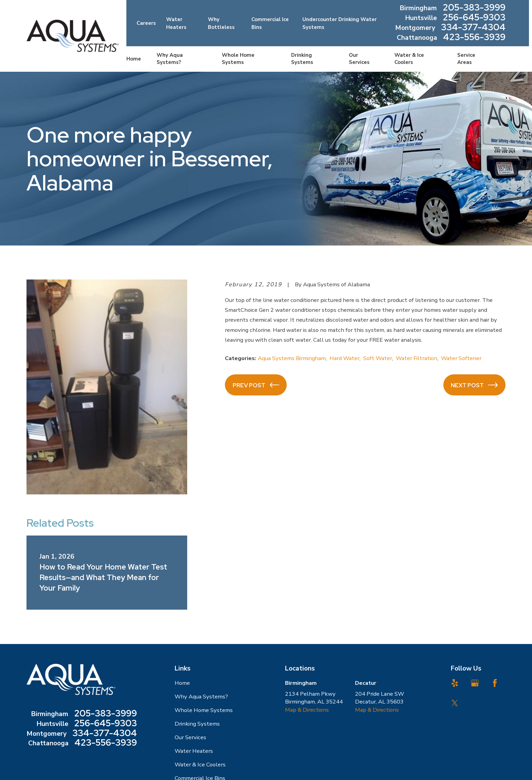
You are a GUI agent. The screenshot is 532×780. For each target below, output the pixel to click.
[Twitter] (455, 703)
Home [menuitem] (134, 59)
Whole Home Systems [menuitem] (238, 59)
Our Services (190, 737)
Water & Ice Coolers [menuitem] (409, 59)
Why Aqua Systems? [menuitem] (170, 59)
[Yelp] (455, 683)
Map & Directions (307, 710)
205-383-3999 (474, 8)
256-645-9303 (474, 18)
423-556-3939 (474, 38)
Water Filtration (416, 358)
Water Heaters (194, 751)
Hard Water (344, 358)
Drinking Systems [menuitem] (302, 59)
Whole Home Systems (204, 710)
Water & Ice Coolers (200, 765)
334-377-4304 (473, 28)
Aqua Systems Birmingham (292, 358)
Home (182, 683)
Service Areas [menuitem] (466, 59)
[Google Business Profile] (475, 683)
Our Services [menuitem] (359, 59)
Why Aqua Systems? (201, 697)
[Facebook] (495, 683)
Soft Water (378, 358)
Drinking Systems (197, 724)
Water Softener (461, 358)
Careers (146, 23)
